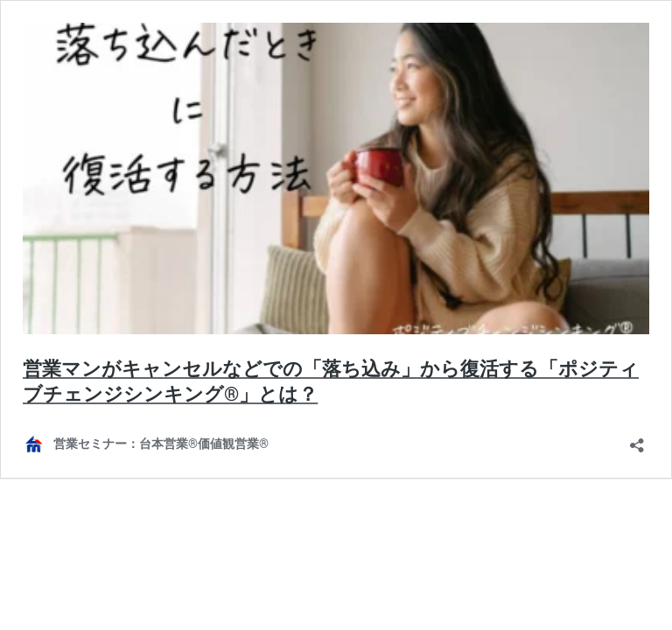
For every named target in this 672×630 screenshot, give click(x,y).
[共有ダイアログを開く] (637, 440)
